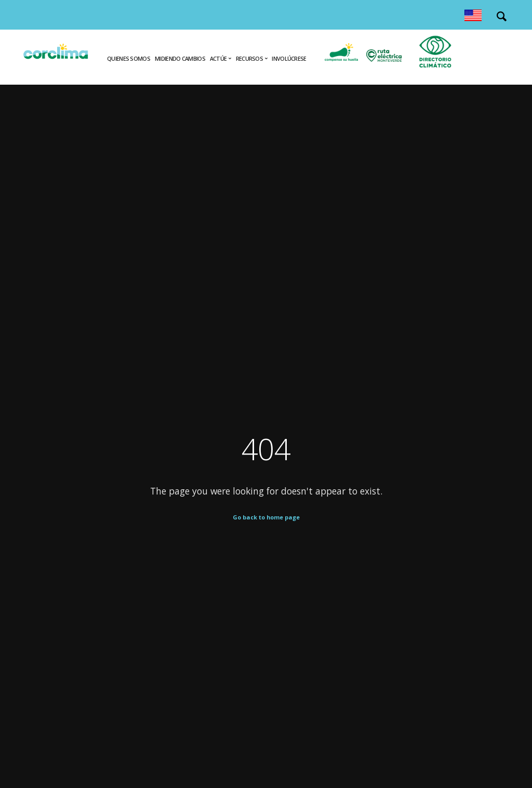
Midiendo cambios (180, 59)
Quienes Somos (129, 59)
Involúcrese (289, 59)
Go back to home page (266, 517)
